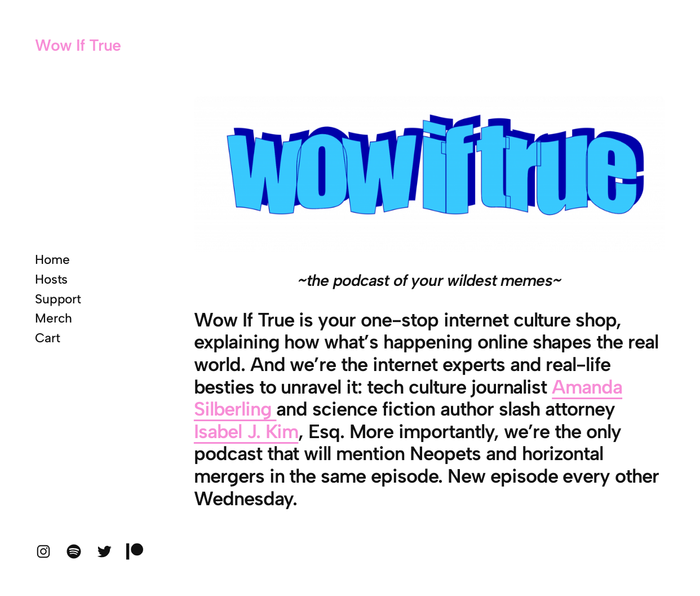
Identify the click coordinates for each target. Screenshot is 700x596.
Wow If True (78, 45)
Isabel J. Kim (246, 431)
